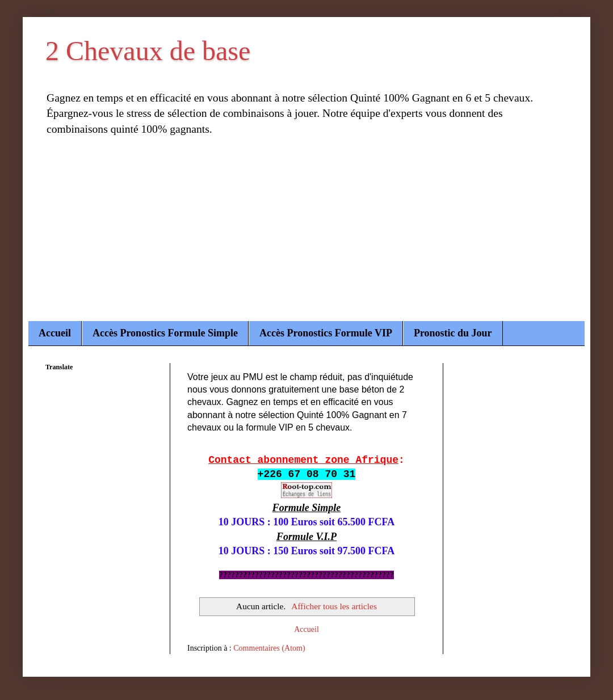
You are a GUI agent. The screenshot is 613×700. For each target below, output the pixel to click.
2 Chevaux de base (148, 51)
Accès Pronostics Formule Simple (165, 333)
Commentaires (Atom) (269, 648)
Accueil (55, 333)
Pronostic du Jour (453, 333)
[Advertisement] (306, 236)
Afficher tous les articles (334, 606)
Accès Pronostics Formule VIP (326, 333)
